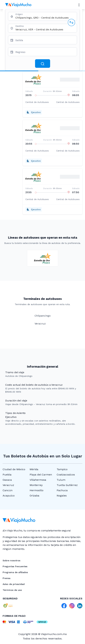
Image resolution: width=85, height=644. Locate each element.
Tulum (61, 480)
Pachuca (62, 490)
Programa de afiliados (15, 572)
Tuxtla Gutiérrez (67, 485)
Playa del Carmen (41, 475)
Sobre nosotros (11, 560)
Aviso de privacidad (14, 584)
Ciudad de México (14, 469)
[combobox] (45, 18)
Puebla (7, 475)
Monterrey (36, 485)
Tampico (62, 469)
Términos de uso (12, 590)
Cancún (8, 490)
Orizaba (34, 496)
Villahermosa (38, 480)
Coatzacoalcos (66, 475)
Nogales (62, 496)
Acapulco (9, 496)
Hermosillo (37, 490)
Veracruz (8, 485)
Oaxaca (7, 480)
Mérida (34, 469)
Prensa (6, 578)
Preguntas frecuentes (15, 566)
